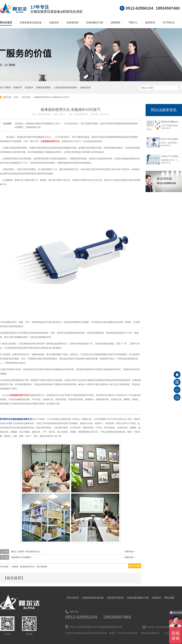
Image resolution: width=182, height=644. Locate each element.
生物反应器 (85, 87)
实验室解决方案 (95, 23)
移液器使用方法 (27, 567)
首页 (16, 97)
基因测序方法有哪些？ (22, 557)
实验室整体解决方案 (138, 598)
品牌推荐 (116, 23)
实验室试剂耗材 (115, 598)
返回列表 (135, 566)
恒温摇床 (29, 87)
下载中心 (133, 23)
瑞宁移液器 (42, 567)
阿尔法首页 (6, 23)
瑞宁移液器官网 (81, 114)
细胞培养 (18, 87)
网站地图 (169, 598)
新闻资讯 (150, 23)
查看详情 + (130, 552)
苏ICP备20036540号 (128, 633)
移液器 (15, 567)
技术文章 (27, 97)
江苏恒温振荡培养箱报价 (66, 87)
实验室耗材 (72, 23)
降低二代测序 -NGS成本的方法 (26, 552)
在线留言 (157, 598)
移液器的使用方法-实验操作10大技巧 (52, 97)
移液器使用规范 (44, 87)
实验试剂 (54, 23)
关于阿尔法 (169, 23)
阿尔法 (63, 114)
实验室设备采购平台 (150, 633)
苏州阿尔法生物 (45, 114)
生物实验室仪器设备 (31, 23)
